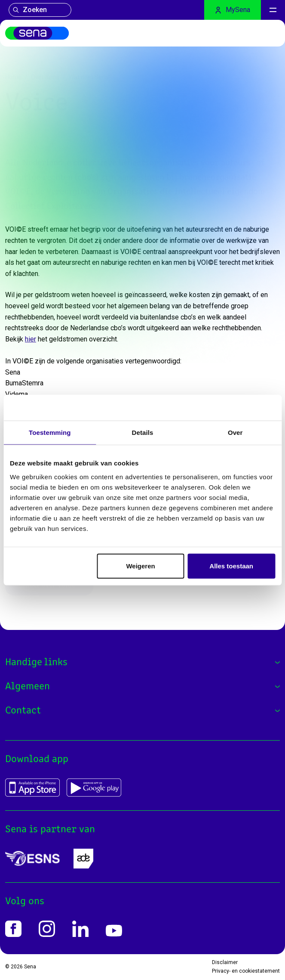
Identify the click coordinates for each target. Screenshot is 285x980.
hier (31, 339)
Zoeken (30, 10)
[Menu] (273, 10)
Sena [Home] (30, 967)
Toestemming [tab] (50, 433)
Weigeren (140, 566)
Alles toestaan (231, 566)
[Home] (37, 33)
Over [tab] (235, 433)
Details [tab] (143, 433)
